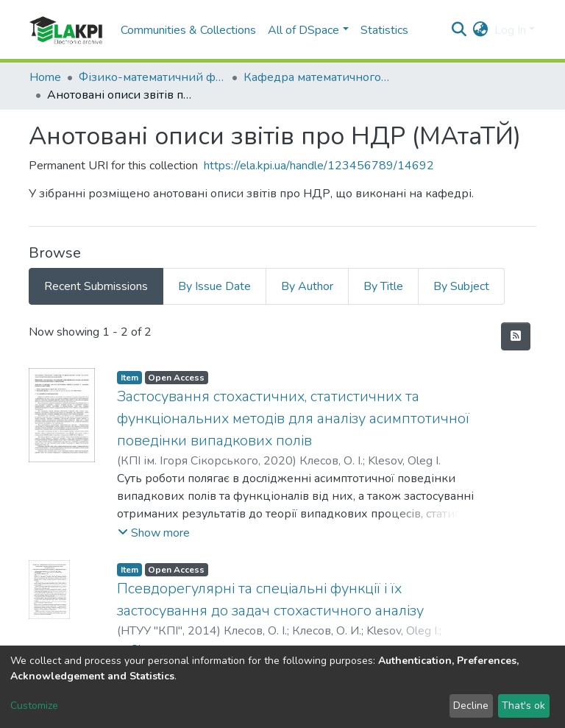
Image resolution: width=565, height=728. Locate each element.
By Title (383, 286)
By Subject (461, 286)
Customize (34, 706)
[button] (481, 30)
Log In (510, 30)
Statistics (384, 30)
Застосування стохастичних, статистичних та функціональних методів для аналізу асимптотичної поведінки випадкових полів (293, 418)
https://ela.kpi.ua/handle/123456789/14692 (319, 166)
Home (45, 77)
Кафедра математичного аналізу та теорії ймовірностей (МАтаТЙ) (317, 77)
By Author (307, 286)
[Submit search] (459, 30)
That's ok (523, 706)
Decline (471, 706)
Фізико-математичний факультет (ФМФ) (152, 77)
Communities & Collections (188, 30)
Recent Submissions (96, 286)
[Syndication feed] (516, 336)
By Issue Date (214, 286)
